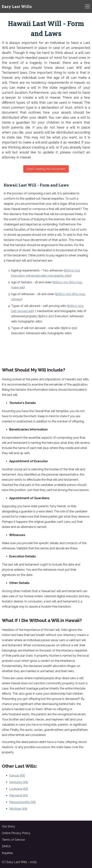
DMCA (6, 846)
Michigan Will (18, 809)
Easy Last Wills (17, 6)
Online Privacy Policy (16, 833)
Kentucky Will (19, 782)
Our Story (8, 826)
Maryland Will (18, 795)
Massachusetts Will (22, 802)
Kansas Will (17, 776)
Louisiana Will (19, 789)
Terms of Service (13, 840)
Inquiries (7, 853)
